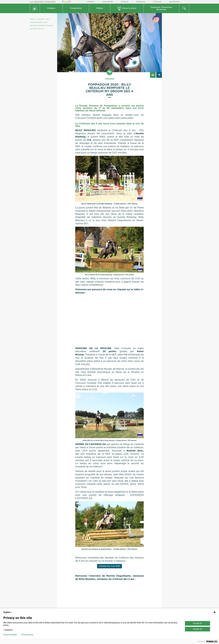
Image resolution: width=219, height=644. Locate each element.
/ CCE (47, 19)
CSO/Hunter (108, 2)
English (8, 612)
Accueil (32, 19)
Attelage (157, 2)
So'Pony (91, 2)
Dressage (141, 2)
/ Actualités (40, 19)
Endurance (174, 2)
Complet (125, 2)
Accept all (197, 623)
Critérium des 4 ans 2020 (109, 566)
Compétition (76, 8)
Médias (100, 8)
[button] (51, 8)
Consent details (10, 635)
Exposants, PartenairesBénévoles (161, 8)
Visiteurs (51, 8)
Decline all (197, 629)
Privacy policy (27, 635)
